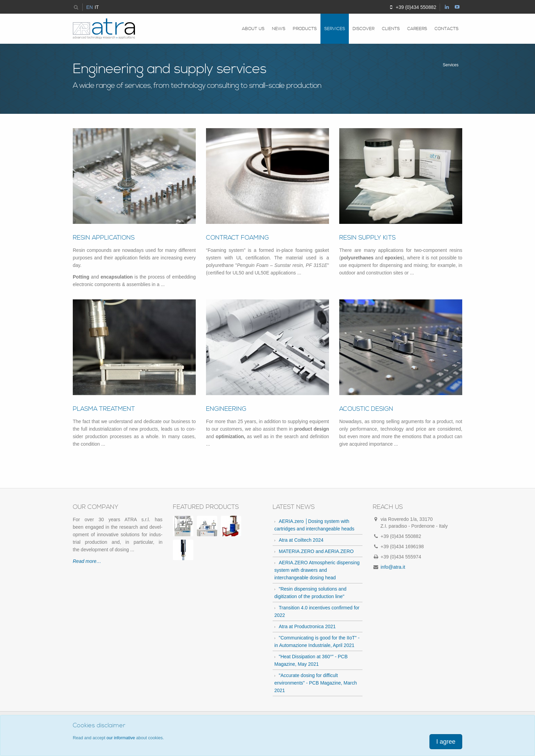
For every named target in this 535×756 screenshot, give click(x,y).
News (279, 29)
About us (253, 29)
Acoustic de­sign (366, 409)
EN (89, 7)
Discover (363, 29)
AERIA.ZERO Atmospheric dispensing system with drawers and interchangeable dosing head (317, 570)
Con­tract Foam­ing (237, 238)
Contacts (447, 29)
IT (97, 7)
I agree (446, 742)
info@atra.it (393, 567)
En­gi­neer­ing (226, 409)
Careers (417, 29)
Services (335, 29)
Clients (391, 29)
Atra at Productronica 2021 (307, 626)
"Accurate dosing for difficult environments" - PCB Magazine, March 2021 (316, 683)
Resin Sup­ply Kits (367, 238)
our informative (121, 738)
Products (305, 29)
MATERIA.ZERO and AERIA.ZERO (316, 551)
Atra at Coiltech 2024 (301, 540)
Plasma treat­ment (104, 409)
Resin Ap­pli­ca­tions (104, 238)
